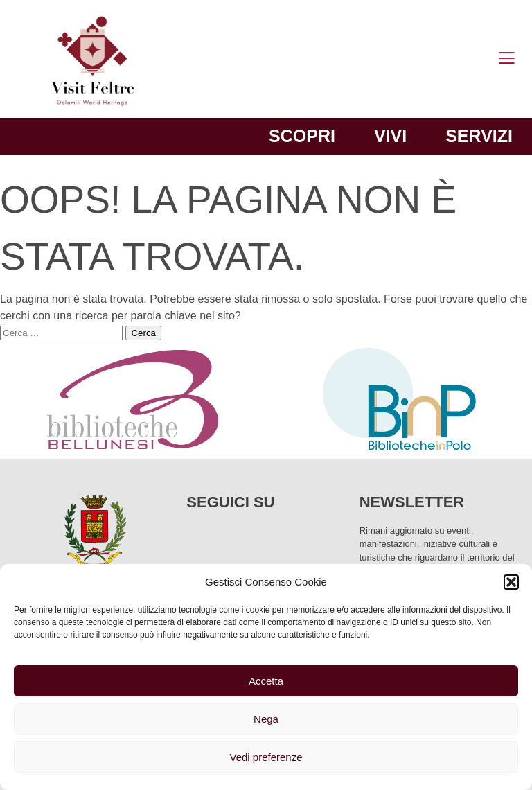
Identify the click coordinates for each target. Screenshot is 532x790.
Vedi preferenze (266, 757)
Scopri (302, 136)
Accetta (266, 681)
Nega (266, 719)
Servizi (479, 136)
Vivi (390, 136)
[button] (511, 582)
